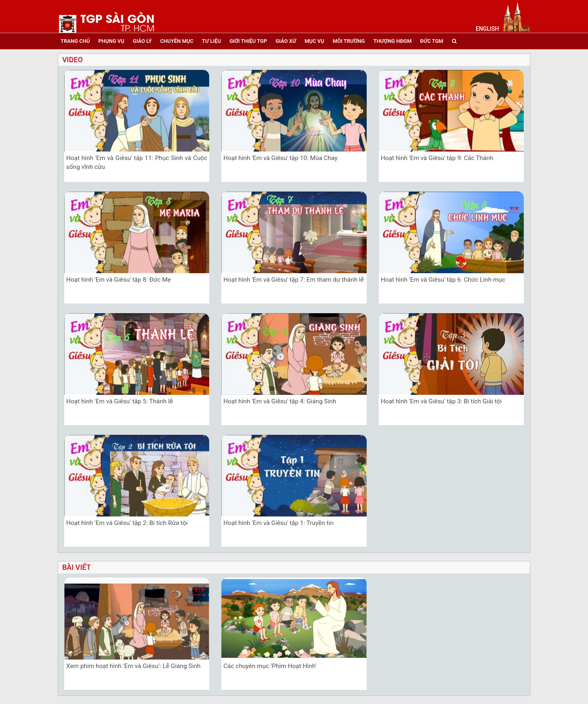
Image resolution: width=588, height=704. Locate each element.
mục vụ (314, 41)
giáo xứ (286, 41)
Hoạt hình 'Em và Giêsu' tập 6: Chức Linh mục (443, 280)
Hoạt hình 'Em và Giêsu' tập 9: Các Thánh (437, 158)
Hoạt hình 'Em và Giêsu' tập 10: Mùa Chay (280, 158)
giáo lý (142, 41)
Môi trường (349, 41)
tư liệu (211, 41)
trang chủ (75, 41)
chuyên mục (177, 41)
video (72, 60)
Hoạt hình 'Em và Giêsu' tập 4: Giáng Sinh (280, 401)
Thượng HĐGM (392, 41)
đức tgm (432, 41)
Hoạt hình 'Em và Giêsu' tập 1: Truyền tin (278, 523)
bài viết (77, 567)
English (487, 29)
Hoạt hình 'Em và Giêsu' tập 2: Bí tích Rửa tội (127, 523)
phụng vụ (111, 41)
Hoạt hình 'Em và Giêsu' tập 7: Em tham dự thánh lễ (294, 280)
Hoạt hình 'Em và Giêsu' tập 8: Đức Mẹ (119, 280)
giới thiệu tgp (248, 41)
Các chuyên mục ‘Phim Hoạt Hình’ (270, 666)
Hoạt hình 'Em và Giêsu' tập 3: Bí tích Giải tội (441, 401)
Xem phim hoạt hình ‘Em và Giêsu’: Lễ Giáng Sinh (133, 666)
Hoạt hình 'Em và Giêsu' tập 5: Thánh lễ (120, 401)
